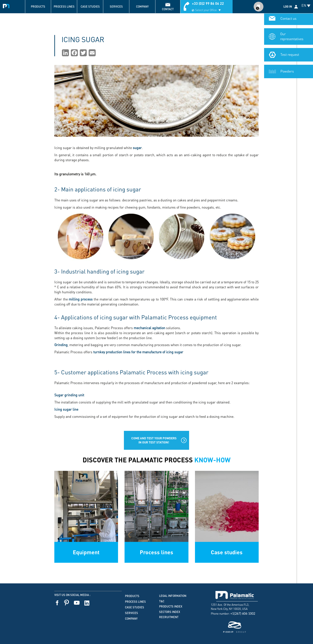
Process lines (64, 7)
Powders (287, 72)
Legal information (173, 596)
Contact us (288, 20)
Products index (171, 606)
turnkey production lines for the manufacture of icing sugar (138, 352)
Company (142, 7)
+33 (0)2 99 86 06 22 (208, 3)
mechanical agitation (149, 328)
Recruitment (169, 617)
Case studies (90, 7)
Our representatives (292, 38)
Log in (288, 7)
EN (304, 5)
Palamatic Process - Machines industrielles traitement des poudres (7, 5)
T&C (162, 601)
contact (168, 9)
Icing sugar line (66, 409)
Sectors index (170, 612)
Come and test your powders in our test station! (154, 440)
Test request (290, 56)
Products (38, 7)
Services (116, 7)
